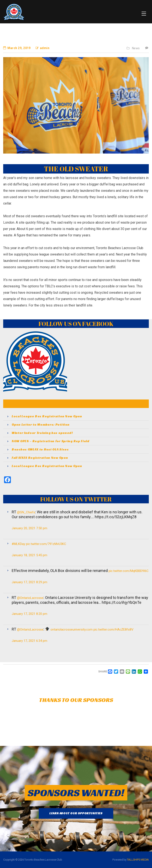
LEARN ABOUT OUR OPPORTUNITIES (76, 813)
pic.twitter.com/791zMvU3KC (46, 544)
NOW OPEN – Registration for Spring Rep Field (51, 441)
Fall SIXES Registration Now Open (40, 458)
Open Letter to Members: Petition (41, 425)
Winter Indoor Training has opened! (42, 433)
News (136, 48)
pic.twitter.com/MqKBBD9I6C (129, 571)
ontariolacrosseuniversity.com (72, 629)
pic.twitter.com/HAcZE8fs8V (113, 629)
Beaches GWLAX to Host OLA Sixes (40, 449)
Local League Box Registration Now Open (47, 416)
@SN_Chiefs (26, 512)
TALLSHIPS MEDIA (138, 860)
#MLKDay (18, 544)
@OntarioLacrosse (30, 598)
